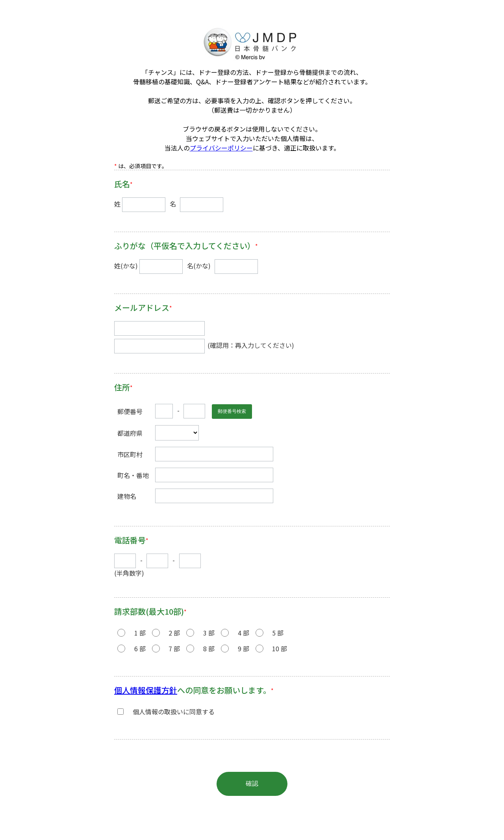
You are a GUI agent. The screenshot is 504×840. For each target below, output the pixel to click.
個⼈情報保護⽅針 (146, 690)
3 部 (209, 633)
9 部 (244, 649)
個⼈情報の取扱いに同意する (174, 712)
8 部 (209, 649)
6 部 (140, 649)
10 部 (280, 649)
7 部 (174, 649)
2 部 (174, 633)
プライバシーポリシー (221, 148)
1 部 (140, 633)
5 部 (278, 633)
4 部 (244, 633)
